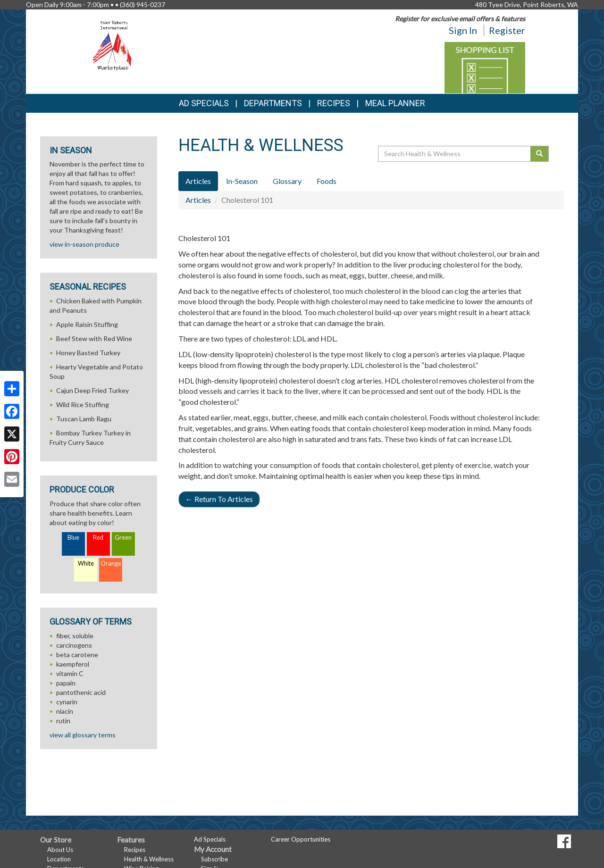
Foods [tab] (327, 181)
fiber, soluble (75, 636)
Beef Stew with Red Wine (94, 338)
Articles (198, 200)
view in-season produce (84, 244)
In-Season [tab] (242, 181)
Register (507, 30)
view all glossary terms (83, 735)
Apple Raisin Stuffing (87, 324)
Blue (73, 538)
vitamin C (70, 673)
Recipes (334, 103)
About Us (60, 850)
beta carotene (77, 655)
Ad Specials (204, 103)
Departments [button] (273, 103)
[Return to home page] (114, 45)
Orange (111, 563)
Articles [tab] (198, 181)
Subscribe (214, 859)
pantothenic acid (81, 692)
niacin (65, 711)
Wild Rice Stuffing (83, 405)
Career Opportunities (301, 839)
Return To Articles (219, 499)
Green (123, 538)
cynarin (67, 702)
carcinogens (74, 645)
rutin (63, 721)
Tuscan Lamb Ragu (84, 419)
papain (66, 683)
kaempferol (73, 664)
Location (59, 859)
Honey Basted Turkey (88, 353)
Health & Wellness (149, 859)
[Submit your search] (540, 154)
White (86, 563)
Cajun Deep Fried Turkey (92, 390)
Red (98, 538)
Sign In (463, 30)
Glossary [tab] (287, 181)
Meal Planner (395, 103)
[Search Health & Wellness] (455, 154)
